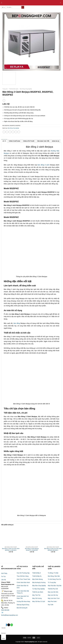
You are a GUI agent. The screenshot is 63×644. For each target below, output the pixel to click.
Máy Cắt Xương (37, 598)
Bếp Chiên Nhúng (37, 579)
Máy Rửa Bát (52, 586)
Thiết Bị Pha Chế (53, 589)
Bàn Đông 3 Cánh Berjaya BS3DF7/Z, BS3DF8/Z (32, 549)
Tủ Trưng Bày (52, 582)
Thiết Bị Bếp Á (37, 573)
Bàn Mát (57, 576)
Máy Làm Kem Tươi (54, 598)
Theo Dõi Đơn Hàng (23, 576)
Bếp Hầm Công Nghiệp (39, 586)
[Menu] (2, 3)
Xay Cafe (51, 605)
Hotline (4, 637)
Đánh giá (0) (56, 141)
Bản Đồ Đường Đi (22, 608)
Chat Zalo (4, 626)
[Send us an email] (9, 625)
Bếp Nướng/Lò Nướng (39, 582)
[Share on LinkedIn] (19, 132)
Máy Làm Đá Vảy (53, 595)
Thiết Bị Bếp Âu (37, 576)
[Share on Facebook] (7, 132)
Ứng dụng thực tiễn (43, 141)
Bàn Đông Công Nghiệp (26, 89)
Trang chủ (5, 89)
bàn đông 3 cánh (44, 165)
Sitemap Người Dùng (23, 605)
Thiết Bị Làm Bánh (38, 592)
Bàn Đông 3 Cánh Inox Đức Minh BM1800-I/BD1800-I (53, 549)
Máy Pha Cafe (52, 601)
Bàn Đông (51, 576)
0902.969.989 (5, 610)
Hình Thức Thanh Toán (23, 579)
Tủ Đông (50, 573)
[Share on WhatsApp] (4, 132)
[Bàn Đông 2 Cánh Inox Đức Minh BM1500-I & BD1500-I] (11, 536)
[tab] (4, 141)
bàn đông (17, 323)
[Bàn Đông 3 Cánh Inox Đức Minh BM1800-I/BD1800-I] (53, 536)
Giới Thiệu (4, 573)
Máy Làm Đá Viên (53, 592)
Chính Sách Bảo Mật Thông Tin (23, 592)
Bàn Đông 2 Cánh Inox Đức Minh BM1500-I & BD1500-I (11, 549)
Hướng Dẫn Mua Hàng (23, 601)
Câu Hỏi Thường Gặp (23, 573)
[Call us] (12, 625)
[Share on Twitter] (10, 132)
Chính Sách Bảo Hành (23, 582)
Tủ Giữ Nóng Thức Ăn (54, 579)
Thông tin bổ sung (14, 141)
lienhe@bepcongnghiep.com (10, 615)
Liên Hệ (3, 580)
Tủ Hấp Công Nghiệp (39, 589)
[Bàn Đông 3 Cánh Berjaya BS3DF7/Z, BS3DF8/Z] (32, 536)
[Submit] (23, 7)
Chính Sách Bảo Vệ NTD (23, 587)
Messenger (4, 632)
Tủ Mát (56, 573)
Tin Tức (3, 576)
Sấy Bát (59, 586)
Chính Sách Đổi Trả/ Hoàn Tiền (23, 597)
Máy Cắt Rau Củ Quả (39, 601)
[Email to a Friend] (13, 132)
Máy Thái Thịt (36, 595)
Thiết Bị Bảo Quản (14, 89)
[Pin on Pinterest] (16, 132)
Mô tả (4, 141)
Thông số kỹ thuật (29, 141)
